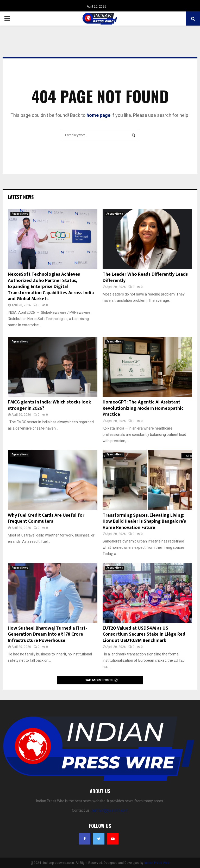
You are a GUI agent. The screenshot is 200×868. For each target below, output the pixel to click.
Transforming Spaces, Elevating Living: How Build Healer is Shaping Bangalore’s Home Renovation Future (144, 522)
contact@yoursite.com (110, 810)
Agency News (20, 214)
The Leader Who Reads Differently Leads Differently (145, 277)
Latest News (21, 197)
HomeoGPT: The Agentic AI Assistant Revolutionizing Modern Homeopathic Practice (143, 408)
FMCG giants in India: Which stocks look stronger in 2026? (49, 405)
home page (98, 115)
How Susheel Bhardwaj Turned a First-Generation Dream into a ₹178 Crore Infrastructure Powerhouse (47, 634)
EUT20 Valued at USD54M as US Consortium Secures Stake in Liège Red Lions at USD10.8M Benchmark (144, 634)
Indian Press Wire (157, 863)
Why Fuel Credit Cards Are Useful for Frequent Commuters (46, 518)
